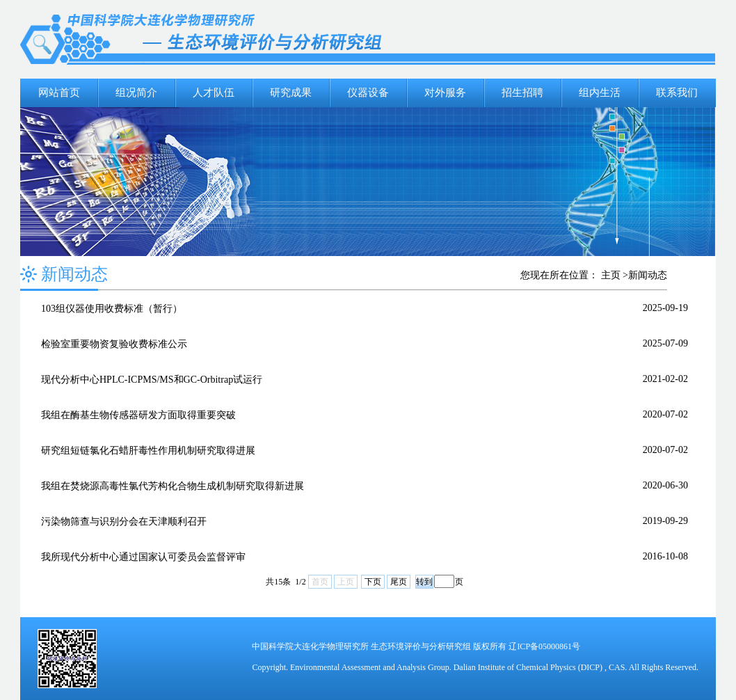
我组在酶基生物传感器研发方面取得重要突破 (138, 415)
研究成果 (291, 93)
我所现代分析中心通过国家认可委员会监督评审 (143, 557)
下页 (373, 582)
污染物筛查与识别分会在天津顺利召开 (124, 522)
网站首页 (59, 93)
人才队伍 (214, 93)
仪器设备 (368, 93)
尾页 (399, 582)
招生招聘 (522, 93)
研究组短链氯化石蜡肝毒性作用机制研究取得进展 (148, 451)
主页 (611, 275)
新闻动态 (648, 275)
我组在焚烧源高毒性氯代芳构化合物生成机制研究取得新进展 (173, 486)
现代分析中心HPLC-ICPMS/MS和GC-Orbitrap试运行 (152, 380)
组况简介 (136, 93)
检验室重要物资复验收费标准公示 (114, 344)
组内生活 (600, 93)
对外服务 (445, 93)
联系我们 (677, 93)
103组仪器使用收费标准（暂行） (112, 309)
